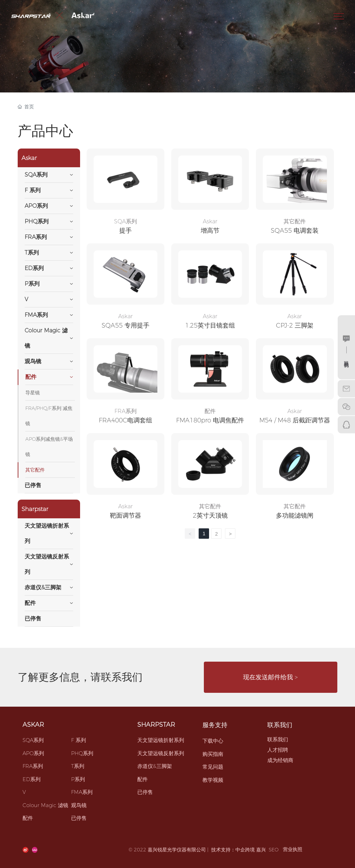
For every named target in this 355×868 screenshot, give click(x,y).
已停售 (79, 818)
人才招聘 (278, 750)
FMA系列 (82, 792)
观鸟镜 (79, 805)
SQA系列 (125, 221)
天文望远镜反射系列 (161, 753)
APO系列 (33, 753)
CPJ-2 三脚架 (295, 325)
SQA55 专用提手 (125, 325)
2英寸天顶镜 (210, 516)
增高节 (210, 231)
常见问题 (213, 767)
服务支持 (215, 725)
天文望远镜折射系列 (161, 740)
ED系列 (32, 779)
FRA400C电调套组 (125, 420)
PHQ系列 (82, 753)
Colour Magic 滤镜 (45, 805)
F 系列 (79, 740)
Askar (210, 221)
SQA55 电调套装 (295, 231)
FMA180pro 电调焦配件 (210, 420)
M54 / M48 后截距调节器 (295, 420)
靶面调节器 (125, 516)
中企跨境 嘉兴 (251, 850)
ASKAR (33, 725)
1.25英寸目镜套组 (210, 325)
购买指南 (213, 754)
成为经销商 (280, 760)
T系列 (78, 766)
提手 (125, 231)
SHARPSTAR (156, 725)
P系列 (78, 779)
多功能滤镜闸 (295, 516)
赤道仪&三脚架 (155, 766)
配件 (210, 411)
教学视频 (213, 780)
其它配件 (295, 221)
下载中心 (213, 741)
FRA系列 (125, 411)
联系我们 (280, 725)
